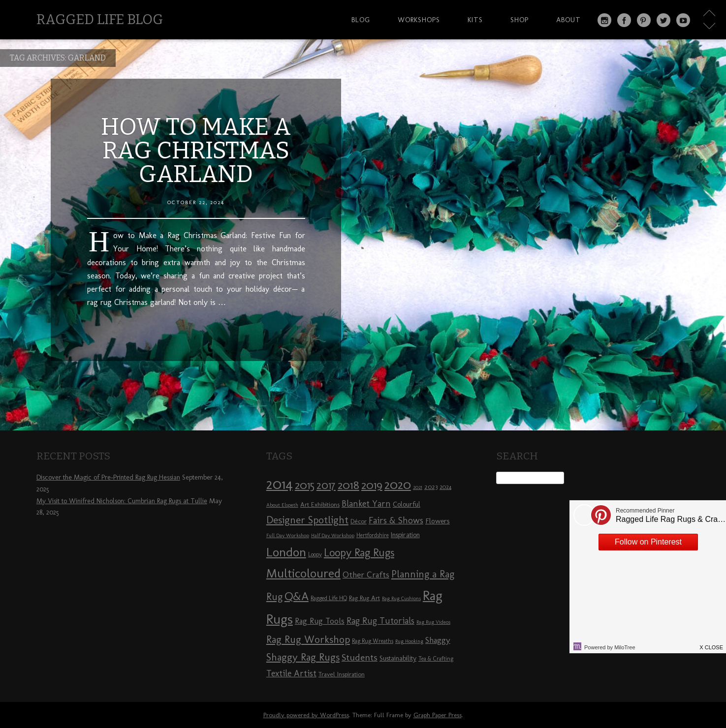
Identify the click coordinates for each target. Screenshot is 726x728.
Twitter (663, 20)
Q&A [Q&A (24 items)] (297, 596)
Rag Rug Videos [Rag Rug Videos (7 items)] (433, 622)
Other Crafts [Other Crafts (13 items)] (366, 575)
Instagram (604, 20)
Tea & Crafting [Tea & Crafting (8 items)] (436, 659)
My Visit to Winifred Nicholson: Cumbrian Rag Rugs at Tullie (122, 501)
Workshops (419, 20)
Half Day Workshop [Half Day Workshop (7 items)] (333, 535)
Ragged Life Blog (100, 19)
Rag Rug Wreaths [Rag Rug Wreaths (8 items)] (373, 641)
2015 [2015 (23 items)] (305, 485)
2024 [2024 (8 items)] (445, 487)
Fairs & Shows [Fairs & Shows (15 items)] (396, 520)
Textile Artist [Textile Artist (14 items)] (291, 673)
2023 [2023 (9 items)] (431, 486)
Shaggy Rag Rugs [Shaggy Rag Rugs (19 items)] (303, 657)
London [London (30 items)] (286, 552)
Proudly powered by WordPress (306, 715)
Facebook (624, 20)
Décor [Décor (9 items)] (359, 521)
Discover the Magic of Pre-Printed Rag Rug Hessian (108, 477)
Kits (475, 20)
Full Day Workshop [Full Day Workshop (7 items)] (288, 535)
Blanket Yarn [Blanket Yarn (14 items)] (366, 504)
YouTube (683, 20)
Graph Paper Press (438, 715)
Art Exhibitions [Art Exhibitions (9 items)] (320, 504)
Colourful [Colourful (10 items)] (407, 504)
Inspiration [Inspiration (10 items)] (405, 535)
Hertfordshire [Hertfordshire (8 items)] (373, 535)
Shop (520, 20)
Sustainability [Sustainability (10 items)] (398, 658)
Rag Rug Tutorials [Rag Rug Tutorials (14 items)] (380, 621)
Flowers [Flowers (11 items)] (438, 521)
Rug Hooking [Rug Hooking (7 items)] (409, 641)
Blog (361, 20)
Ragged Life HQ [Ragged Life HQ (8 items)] (329, 598)
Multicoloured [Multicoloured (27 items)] (303, 573)
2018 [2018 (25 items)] (348, 485)
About (568, 20)
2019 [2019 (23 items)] (372, 485)
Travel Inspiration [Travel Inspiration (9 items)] (342, 674)
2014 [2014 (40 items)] (280, 484)
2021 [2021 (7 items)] (418, 487)
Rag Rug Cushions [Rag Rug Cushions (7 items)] (401, 598)
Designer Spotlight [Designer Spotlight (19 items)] (307, 520)
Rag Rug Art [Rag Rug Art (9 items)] (364, 598)
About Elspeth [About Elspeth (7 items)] (282, 505)
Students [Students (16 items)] (360, 657)
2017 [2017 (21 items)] (326, 485)
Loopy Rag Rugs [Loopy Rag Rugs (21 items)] (359, 553)
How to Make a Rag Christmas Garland (196, 151)
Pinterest (644, 20)
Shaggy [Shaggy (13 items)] (438, 640)
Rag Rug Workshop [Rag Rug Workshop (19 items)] (308, 639)
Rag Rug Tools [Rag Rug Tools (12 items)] (320, 621)
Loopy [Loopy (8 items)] (315, 554)
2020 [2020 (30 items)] (398, 485)
